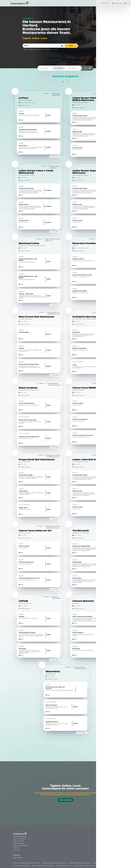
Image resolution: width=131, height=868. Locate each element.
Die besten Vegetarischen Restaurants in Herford (26, 863)
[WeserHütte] (42, 665)
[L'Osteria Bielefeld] (69, 595)
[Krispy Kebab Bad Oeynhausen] (15, 453)
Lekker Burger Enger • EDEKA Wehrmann (90, 172)
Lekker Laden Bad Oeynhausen (90, 460)
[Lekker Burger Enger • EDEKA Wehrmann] (69, 164)
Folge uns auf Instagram (20, 839)
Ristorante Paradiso (84, 244)
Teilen (22, 120)
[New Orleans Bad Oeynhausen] (15, 310)
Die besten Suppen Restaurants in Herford (104, 863)
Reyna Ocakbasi (28, 388)
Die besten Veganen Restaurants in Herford (54, 863)
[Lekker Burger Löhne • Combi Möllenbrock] (15, 164)
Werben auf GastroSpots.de (21, 845)
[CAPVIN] (15, 595)
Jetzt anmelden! (65, 800)
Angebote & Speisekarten (20, 836)
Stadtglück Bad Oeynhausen (89, 317)
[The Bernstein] (69, 524)
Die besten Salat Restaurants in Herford (43, 865)
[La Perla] (15, 91)
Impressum (16, 848)
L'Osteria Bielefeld (83, 601)
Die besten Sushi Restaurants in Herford (79, 863)
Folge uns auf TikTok (19, 841)
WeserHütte (53, 672)
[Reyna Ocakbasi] (15, 381)
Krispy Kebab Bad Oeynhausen (37, 460)
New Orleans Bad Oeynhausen (37, 317)
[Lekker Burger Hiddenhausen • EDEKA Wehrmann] (69, 91)
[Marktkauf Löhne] (15, 237)
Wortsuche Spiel (18, 858)
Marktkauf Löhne (29, 244)
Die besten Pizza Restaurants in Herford (84, 865)
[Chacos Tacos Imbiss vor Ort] (15, 524)
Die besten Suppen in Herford (21, 865)
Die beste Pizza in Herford (105, 865)
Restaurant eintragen (19, 843)
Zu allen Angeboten (55, 156)
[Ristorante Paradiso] (69, 237)
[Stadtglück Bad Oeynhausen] (69, 310)
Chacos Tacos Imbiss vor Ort (35, 531)
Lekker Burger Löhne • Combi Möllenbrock (36, 172)
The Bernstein (81, 531)
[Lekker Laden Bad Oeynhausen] (69, 453)
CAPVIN (23, 601)
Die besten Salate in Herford (63, 865)
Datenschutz (17, 850)
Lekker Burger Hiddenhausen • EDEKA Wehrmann (91, 99)
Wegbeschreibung (25, 105)
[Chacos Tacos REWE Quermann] (69, 381)
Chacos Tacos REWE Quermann (91, 388)
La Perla (23, 98)
